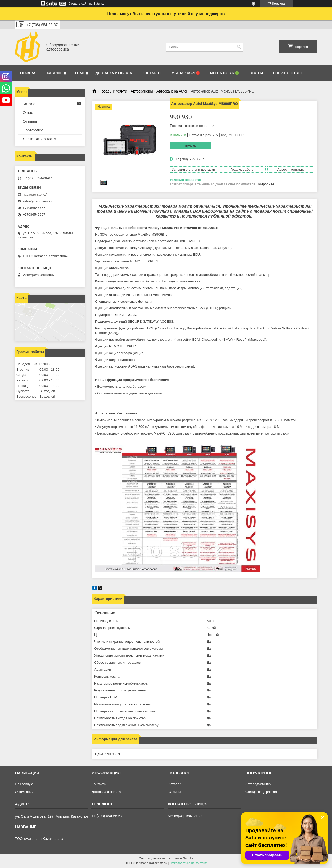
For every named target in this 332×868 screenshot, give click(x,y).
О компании (24, 792)
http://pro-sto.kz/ (35, 194)
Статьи (256, 73)
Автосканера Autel (172, 91)
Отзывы (30, 121)
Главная (28, 73)
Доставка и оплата (114, 73)
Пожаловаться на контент (188, 863)
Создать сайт (78, 4)
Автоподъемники (258, 784)
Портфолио (33, 130)
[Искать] (239, 47)
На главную (24, 784)
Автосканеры (142, 91)
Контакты (152, 73)
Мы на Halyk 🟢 (225, 73)
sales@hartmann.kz (37, 201)
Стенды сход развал (261, 792)
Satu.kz (188, 858)
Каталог (54, 73)
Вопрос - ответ (288, 73)
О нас (79, 73)
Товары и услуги (113, 91)
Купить (190, 146)
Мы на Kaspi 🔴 (186, 73)
